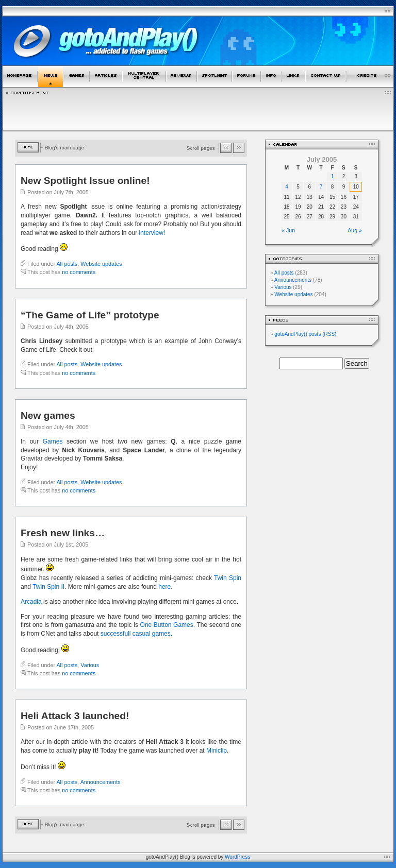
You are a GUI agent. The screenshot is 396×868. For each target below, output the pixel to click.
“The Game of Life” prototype (90, 315)
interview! (152, 233)
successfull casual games (136, 634)
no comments (79, 272)
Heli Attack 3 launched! (75, 716)
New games (48, 415)
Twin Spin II (48, 587)
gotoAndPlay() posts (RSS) (305, 334)
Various (90, 665)
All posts (67, 264)
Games (53, 441)
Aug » (355, 230)
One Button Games (167, 625)
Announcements (101, 782)
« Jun (288, 230)
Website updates (101, 264)
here (164, 587)
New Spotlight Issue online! (85, 181)
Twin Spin (228, 578)
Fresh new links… (63, 533)
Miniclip (217, 751)
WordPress (237, 857)
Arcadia (31, 602)
